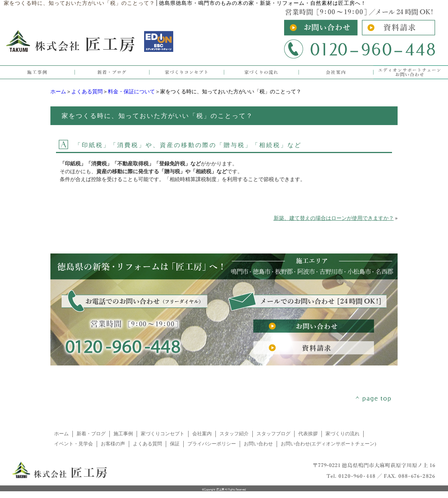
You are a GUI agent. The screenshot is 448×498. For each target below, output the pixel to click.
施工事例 (123, 434)
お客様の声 (113, 444)
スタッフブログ (273, 434)
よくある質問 (87, 92)
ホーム (58, 92)
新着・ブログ (91, 434)
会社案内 (202, 434)
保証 (175, 444)
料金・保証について (131, 92)
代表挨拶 (308, 434)
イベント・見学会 (74, 444)
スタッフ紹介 (234, 434)
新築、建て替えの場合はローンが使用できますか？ (334, 218)
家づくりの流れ (343, 434)
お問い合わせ (258, 444)
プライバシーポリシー (212, 444)
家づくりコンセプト (163, 434)
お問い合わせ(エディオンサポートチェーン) (329, 444)
